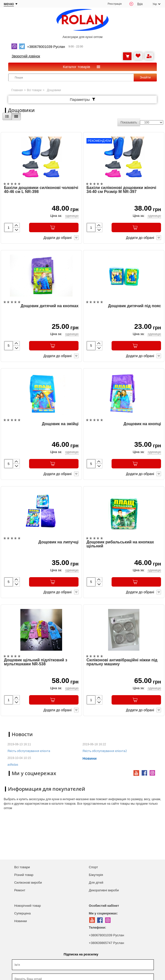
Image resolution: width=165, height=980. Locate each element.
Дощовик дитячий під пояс (135, 307)
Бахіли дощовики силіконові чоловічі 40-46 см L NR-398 (41, 190)
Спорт (94, 869)
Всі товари (34, 90)
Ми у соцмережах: (103, 915)
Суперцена (22, 915)
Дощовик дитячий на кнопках (50, 307)
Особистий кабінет (104, 907)
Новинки (21, 923)
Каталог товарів (77, 67)
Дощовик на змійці (60, 425)
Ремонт (20, 892)
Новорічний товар (27, 907)
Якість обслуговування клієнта (29, 753)
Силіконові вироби (28, 884)
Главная (17, 90)
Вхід (136, 4)
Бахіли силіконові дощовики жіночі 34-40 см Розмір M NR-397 (121, 190)
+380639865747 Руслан (106, 945)
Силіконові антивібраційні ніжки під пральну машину (122, 664)
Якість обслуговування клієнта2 (105, 753)
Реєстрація (115, 4)
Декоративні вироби (104, 892)
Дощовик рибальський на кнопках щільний (120, 546)
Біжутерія (96, 877)
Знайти (145, 77)
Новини (90, 760)
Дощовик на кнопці (142, 425)
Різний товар (24, 877)
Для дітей (96, 884)
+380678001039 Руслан (106, 937)
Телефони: (98, 929)
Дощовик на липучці (58, 544)
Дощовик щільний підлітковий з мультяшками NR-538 (36, 664)
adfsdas (13, 767)
